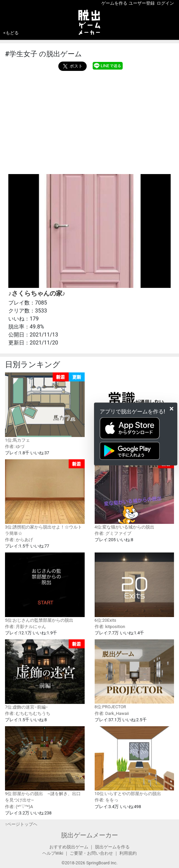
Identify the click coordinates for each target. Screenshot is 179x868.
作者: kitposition (110, 627)
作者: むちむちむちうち (28, 713)
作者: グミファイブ (113, 533)
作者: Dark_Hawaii (112, 713)
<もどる (11, 33)
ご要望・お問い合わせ (91, 853)
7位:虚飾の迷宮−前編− (45, 674)
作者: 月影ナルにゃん (25, 627)
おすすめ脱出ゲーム (69, 847)
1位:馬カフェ (45, 407)
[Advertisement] (89, 121)
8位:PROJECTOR (134, 674)
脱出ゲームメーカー (89, 835)
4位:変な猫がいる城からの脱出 (134, 494)
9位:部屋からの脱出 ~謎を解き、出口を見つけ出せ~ (45, 764)
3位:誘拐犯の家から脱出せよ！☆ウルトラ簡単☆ (45, 498)
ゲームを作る (114, 3)
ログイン (165, 3)
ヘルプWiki (53, 853)
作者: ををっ (106, 800)
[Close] (171, 409)
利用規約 (128, 853)
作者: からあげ (19, 540)
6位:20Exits (134, 587)
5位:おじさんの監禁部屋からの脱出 (45, 587)
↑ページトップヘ (21, 824)
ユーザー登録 (142, 3)
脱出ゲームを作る (112, 847)
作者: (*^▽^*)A (19, 807)
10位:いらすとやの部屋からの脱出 (134, 761)
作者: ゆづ (15, 446)
